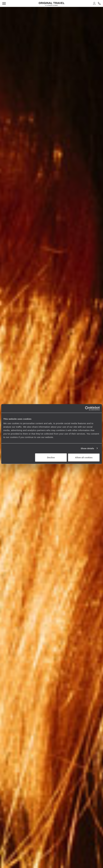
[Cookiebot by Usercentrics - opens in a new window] (87, 408)
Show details (87, 448)
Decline (51, 457)
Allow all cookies (84, 457)
